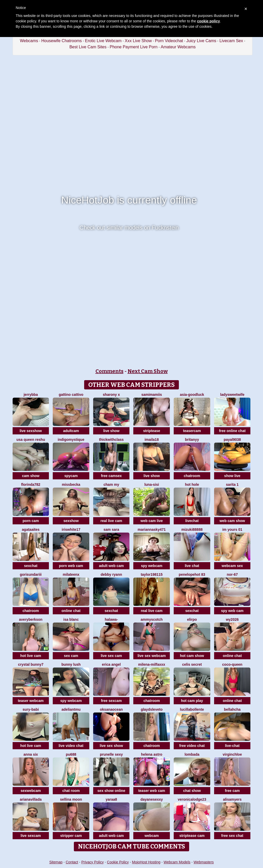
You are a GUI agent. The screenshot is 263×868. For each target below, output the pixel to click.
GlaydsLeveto (152, 709)
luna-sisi (152, 485)
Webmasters (204, 862)
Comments (109, 371)
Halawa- (111, 619)
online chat (71, 611)
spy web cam (232, 611)
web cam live (152, 521)
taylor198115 (152, 574)
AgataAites (31, 529)
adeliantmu (71, 709)
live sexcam (31, 836)
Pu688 (71, 754)
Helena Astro (152, 754)
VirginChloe (232, 754)
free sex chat (232, 836)
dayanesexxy (152, 799)
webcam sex (232, 566)
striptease (152, 431)
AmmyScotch (152, 619)
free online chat (232, 431)
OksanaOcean (111, 709)
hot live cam (31, 656)
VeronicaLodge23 (192, 799)
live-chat (232, 746)
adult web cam (111, 566)
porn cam (31, 521)
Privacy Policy (93, 862)
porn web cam (71, 566)
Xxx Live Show (138, 41)
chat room (71, 791)
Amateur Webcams (178, 47)
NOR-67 (232, 574)
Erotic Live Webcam (103, 41)
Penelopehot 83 (192, 574)
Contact (72, 862)
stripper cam (71, 836)
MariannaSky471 (152, 529)
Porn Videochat (169, 41)
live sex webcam (152, 656)
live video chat (71, 746)
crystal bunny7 (31, 664)
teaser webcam (31, 701)
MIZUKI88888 (192, 529)
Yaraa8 (111, 799)
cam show (31, 476)
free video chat (192, 746)
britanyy (192, 440)
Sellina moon (71, 799)
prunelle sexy (111, 754)
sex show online (111, 791)
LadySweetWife (232, 395)
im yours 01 (232, 529)
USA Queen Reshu (31, 440)
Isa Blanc (71, 619)
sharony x (111, 395)
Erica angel (111, 664)
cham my (111, 485)
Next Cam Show (148, 371)
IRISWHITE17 (71, 529)
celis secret (192, 664)
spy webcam (152, 566)
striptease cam (192, 836)
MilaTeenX (71, 574)
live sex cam (111, 656)
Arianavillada (31, 799)
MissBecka (71, 485)
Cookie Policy (118, 862)
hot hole (192, 485)
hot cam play (192, 701)
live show (111, 431)
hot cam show (192, 656)
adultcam (71, 431)
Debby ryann (111, 574)
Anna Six (31, 754)
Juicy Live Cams (201, 41)
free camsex (111, 476)
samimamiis (152, 395)
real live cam (111, 521)
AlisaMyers (232, 799)
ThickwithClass (111, 440)
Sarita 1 (232, 485)
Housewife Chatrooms (61, 41)
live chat (192, 566)
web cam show (232, 521)
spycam (71, 476)
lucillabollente (192, 709)
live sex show (111, 746)
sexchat (31, 566)
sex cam (71, 656)
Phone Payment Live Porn (134, 47)
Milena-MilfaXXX (152, 664)
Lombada (192, 754)
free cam (232, 791)
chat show (192, 791)
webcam (152, 836)
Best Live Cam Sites (88, 47)
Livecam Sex (231, 41)
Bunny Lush (71, 664)
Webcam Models (177, 862)
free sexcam (111, 701)
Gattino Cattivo (71, 395)
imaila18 (152, 440)
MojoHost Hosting (146, 862)
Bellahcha (232, 709)
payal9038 (232, 440)
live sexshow (31, 431)
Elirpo (192, 619)
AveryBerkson (31, 619)
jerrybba (31, 395)
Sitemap (56, 862)
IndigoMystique (71, 440)
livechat (192, 521)
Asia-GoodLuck (192, 395)
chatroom (192, 476)
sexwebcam (31, 791)
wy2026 (232, 619)
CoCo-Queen (232, 664)
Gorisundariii (31, 574)
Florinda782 (31, 485)
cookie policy (209, 21)
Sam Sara (111, 529)
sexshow (71, 521)
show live (232, 476)
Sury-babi (31, 709)
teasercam (192, 431)
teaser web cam (152, 791)
